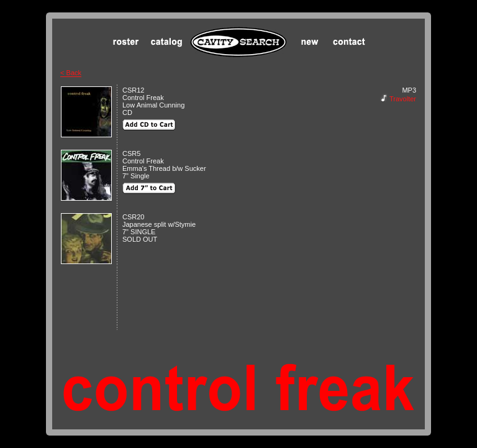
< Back (71, 73)
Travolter (403, 99)
